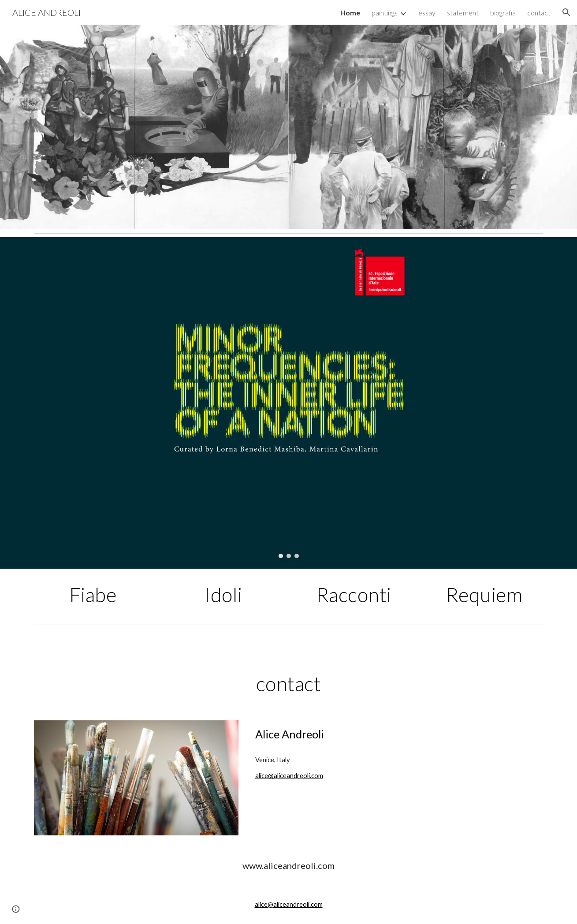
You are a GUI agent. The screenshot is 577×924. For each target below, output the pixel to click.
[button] (566, 12)
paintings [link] (385, 13)
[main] (93, 595)
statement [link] (463, 13)
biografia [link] (503, 13)
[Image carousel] (288, 403)
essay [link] (427, 13)
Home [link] (350, 13)
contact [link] (539, 13)
